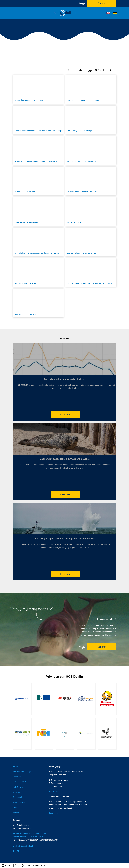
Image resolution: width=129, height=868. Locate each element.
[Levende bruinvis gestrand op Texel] (91, 181)
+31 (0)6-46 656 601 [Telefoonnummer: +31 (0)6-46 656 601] (30, 833)
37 (85, 70)
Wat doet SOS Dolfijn (22, 772)
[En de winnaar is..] (91, 211)
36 (81, 70)
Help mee (17, 777)
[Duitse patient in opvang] (38, 181)
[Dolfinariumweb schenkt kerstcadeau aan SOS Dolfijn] (91, 273)
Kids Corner (18, 787)
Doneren (102, 647)
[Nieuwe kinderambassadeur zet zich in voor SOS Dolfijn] (38, 120)
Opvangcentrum (20, 782)
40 (100, 70)
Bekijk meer (54, 791)
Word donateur (19, 802)
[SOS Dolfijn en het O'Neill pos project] (91, 89)
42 (104, 70)
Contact (16, 807)
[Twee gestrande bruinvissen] (38, 211)
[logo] (65, 16)
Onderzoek (18, 797)
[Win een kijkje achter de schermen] (91, 242)
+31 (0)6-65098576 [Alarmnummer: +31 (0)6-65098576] (28, 837)
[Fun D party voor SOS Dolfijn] (91, 120)
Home (16, 766)
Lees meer (66, 415)
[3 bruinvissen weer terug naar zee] (38, 89)
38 (90, 71)
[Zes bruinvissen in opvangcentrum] (91, 150)
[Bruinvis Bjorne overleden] (38, 273)
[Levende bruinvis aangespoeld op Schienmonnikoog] (38, 242)
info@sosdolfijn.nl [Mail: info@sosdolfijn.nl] (23, 846)
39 (95, 70)
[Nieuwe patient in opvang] (38, 303)
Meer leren (17, 792)
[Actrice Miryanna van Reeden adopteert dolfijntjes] (38, 150)
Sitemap (16, 812)
